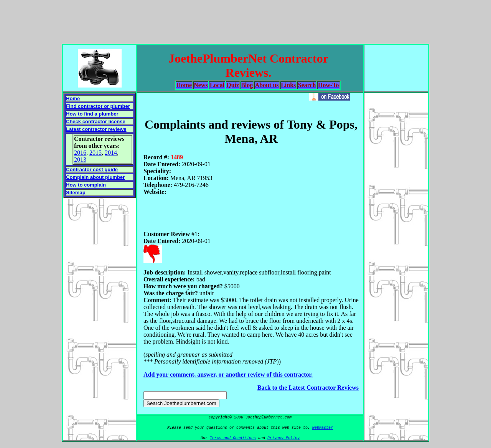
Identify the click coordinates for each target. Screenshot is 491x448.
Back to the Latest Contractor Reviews (308, 388)
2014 (111, 153)
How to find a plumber (92, 114)
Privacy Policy (283, 438)
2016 (80, 153)
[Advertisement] (245, 20)
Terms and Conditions (233, 438)
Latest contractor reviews (96, 129)
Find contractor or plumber (98, 106)
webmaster (323, 428)
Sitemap (76, 193)
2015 (96, 153)
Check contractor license (96, 122)
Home (73, 98)
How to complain (86, 185)
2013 (80, 160)
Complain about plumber (95, 177)
